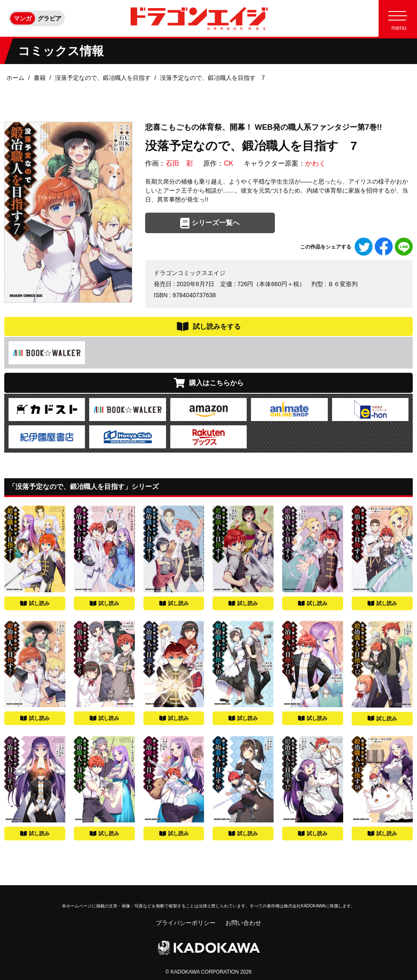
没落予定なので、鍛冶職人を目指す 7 (213, 78)
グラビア (50, 18)
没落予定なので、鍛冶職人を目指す (103, 78)
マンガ (23, 18)
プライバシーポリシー (186, 923)
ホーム (15, 78)
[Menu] (398, 18)
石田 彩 (179, 163)
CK (228, 163)
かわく (315, 163)
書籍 (40, 78)
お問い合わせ (243, 923)
